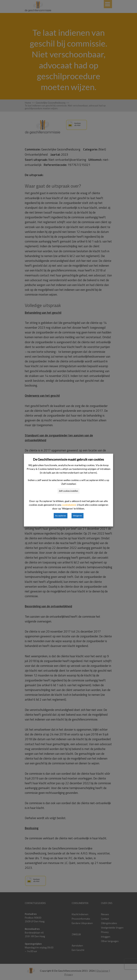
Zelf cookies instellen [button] (68, 491)
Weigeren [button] (78, 516)
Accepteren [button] (61, 516)
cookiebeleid (69, 505)
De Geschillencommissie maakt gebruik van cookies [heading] (68, 459)
